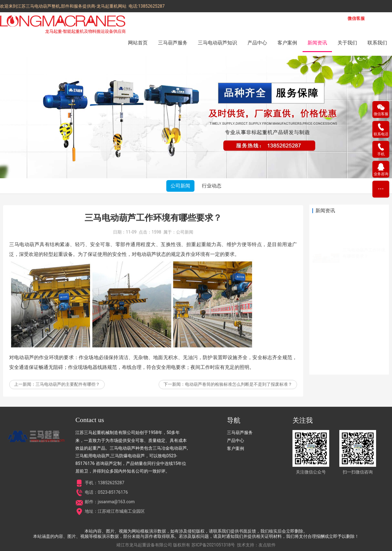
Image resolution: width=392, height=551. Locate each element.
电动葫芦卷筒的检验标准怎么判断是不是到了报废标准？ (239, 392)
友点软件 (267, 545)
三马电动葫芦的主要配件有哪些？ (68, 392)
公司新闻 (180, 186)
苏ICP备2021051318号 (213, 545)
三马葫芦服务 (173, 43)
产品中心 (257, 43)
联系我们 (377, 43)
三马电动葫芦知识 (217, 43)
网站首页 (138, 43)
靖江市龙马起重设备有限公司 (144, 545)
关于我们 (347, 43)
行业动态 (212, 186)
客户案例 (287, 43)
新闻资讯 (317, 43)
